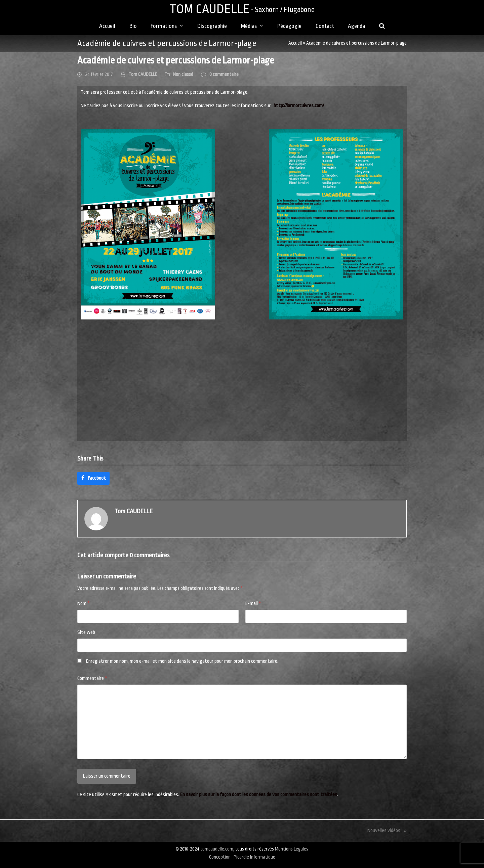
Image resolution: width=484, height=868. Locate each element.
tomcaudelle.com (217, 849)
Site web (86, 632)
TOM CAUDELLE (242, 9)
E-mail (253, 603)
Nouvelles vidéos (387, 831)
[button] (382, 27)
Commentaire (92, 678)
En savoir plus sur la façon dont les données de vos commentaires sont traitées (259, 795)
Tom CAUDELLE (143, 74)
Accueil (295, 43)
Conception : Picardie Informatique (242, 857)
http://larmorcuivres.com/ (299, 106)
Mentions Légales (292, 849)
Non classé (183, 74)
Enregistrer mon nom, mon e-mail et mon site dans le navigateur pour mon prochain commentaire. (182, 661)
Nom (84, 603)
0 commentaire (224, 74)
